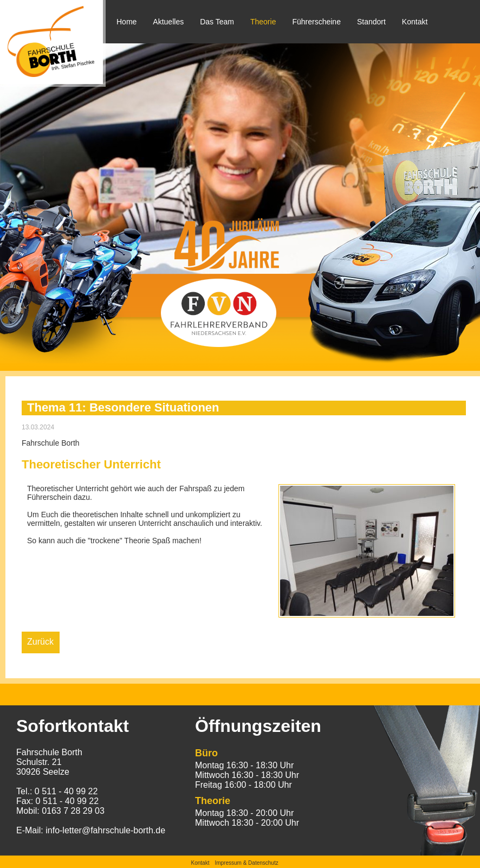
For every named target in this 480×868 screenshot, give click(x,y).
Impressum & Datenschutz (246, 863)
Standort (371, 22)
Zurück (40, 642)
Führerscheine (316, 22)
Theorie (263, 22)
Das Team (217, 22)
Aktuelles (168, 22)
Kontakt (415, 22)
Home (127, 22)
